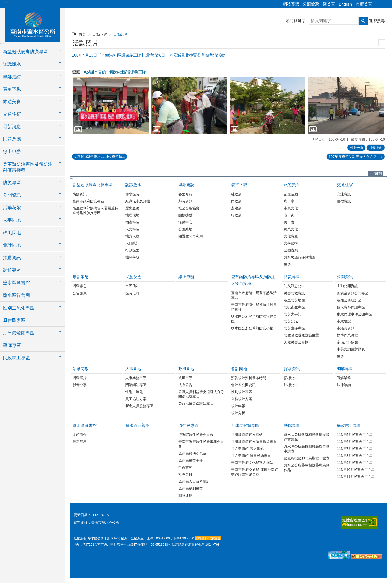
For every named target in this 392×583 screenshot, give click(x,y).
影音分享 (80, 385)
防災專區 (292, 277)
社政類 (236, 194)
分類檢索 (311, 4)
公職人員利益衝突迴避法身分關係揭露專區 (201, 394)
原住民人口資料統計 (194, 481)
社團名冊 (185, 474)
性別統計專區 (242, 392)
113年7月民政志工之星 (355, 449)
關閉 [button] (378, 174)
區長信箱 (132, 293)
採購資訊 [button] (12, 258)
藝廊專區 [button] (12, 345)
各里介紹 (185, 194)
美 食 (289, 222)
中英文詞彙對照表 (351, 349)
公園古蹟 (291, 250)
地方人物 (132, 236)
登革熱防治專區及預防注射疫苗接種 (253, 280)
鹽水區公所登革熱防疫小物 (252, 328)
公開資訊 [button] (12, 195)
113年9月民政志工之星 (355, 463)
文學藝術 (291, 243)
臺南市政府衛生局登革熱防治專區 (254, 295)
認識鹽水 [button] (12, 64)
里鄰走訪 (186, 185)
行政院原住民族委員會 (196, 435)
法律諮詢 (344, 385)
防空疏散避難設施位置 (301, 335)
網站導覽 (291, 4)
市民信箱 (132, 286)
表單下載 (239, 185)
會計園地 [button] (12, 245)
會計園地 (239, 369)
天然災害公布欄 (296, 342)
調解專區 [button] (12, 270)
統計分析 (238, 413)
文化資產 (291, 236)
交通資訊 (344, 194)
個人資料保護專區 (351, 307)
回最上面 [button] (376, 148)
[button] (111, 105)
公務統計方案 (242, 399)
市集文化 (291, 208)
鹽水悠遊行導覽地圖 (300, 257)
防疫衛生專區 (294, 307)
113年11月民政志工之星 (356, 477)
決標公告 (291, 385)
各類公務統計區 (349, 300)
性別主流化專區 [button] (19, 308)
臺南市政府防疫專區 (88, 201)
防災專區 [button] (12, 183)
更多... (289, 264)
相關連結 (185, 495)
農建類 (236, 208)
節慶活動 (291, 194)
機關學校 (132, 257)
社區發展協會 (189, 208)
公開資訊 (345, 277)
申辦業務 (185, 467)
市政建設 (344, 321)
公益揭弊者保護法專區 (196, 404)
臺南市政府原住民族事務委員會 (201, 444)
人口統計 (132, 243)
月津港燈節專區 (245, 425)
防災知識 (291, 321)
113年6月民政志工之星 (355, 442)
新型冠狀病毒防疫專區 (93, 185)
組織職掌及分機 (138, 201)
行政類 (236, 215)
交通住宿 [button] (12, 114)
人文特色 (132, 229)
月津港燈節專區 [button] (19, 333)
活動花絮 (100, 34)
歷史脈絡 (132, 208)
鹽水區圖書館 (85, 425)
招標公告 (291, 378)
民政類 (236, 201)
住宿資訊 (344, 201)
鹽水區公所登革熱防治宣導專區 (254, 319)
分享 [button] (378, 4)
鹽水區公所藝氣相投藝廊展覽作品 (307, 468)
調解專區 (345, 369)
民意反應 (133, 277)
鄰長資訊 (185, 201)
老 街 (289, 215)
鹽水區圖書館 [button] (16, 283)
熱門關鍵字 (296, 21)
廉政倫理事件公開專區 (354, 314)
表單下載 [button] (12, 89)
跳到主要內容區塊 (3, 3)
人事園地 (133, 369)
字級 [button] (385, 4)
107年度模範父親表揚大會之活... (354, 157)
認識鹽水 (133, 185)
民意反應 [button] (12, 139)
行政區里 (132, 250)
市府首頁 (364, 4)
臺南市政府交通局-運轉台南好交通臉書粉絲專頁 (255, 472)
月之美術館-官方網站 (248, 449)
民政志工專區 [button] (16, 358)
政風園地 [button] (12, 233)
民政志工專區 (349, 425)
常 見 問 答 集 (348, 342)
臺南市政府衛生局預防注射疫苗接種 (254, 307)
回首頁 (329, 4)
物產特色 (132, 222)
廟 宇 (289, 201)
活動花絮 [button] (12, 208)
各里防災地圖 (294, 300)
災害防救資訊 (294, 293)
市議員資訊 (346, 328)
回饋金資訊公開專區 (353, 293)
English (345, 4)
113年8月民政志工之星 (355, 456)
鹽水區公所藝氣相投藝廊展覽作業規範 (307, 437)
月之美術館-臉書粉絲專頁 (251, 456)
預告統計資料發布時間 (249, 378)
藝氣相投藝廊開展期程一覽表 (307, 458)
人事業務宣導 (136, 378)
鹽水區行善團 (16, 295)
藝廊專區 (292, 425)
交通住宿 (345, 185)
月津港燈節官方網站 (247, 435)
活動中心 (185, 222)
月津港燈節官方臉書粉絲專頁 (254, 442)
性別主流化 (134, 392)
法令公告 (185, 385)
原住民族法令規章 (192, 453)
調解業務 (344, 378)
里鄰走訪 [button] (12, 77)
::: (5, 3)
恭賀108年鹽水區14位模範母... (101, 157)
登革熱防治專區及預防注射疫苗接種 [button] (28, 167)
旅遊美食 (292, 185)
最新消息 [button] (12, 127)
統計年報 (238, 406)
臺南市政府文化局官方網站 (252, 463)
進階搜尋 (377, 21)
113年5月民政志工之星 (355, 435)
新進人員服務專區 (139, 406)
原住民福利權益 (191, 488)
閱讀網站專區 (136, 385)
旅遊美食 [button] (12, 102)
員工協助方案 (136, 399)
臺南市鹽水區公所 (32, 24)
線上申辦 (12, 152)
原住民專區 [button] (14, 320)
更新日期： (82, 515)
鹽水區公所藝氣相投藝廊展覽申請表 (307, 449)
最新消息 (81, 277)
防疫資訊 (80, 194)
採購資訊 (292, 369)
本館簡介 (80, 435)
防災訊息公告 (294, 286)
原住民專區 (188, 425)
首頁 (82, 34)
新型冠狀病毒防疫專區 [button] (25, 52)
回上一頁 (356, 148)
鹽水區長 (132, 194)
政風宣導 (185, 378)
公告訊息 (80, 293)
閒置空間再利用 (191, 236)
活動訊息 (80, 286)
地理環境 (132, 215)
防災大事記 (293, 314)
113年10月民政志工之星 (356, 470)
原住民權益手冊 (191, 460)
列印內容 (382, 43)
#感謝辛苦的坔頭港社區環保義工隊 (115, 72)
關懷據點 (185, 215)
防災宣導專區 (294, 328)
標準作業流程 (347, 335)
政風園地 (186, 369)
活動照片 (121, 34)
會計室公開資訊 (243, 385)
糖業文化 (291, 229)
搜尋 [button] (363, 21)
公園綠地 (185, 229)
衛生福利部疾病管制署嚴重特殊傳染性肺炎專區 (95, 211)
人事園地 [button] (12, 220)
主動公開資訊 (347, 286)
